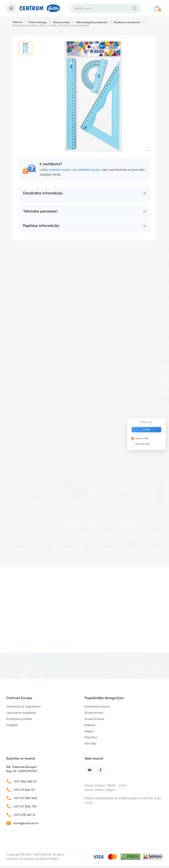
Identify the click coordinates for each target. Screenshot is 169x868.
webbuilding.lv (49, 859)
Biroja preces (94, 713)
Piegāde (12, 725)
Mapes (89, 731)
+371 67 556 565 (25, 798)
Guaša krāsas (94, 719)
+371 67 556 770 (25, 806)
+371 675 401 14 (24, 815)
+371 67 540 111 (24, 790)
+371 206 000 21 (25, 781)
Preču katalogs (38, 22)
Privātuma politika (19, 719)
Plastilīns (91, 737)
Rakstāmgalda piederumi (92, 22)
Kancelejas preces (97, 706)
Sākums (17, 22)
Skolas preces (62, 22)
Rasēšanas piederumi (127, 22)
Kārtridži (90, 743)
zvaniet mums (60, 170)
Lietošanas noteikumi (21, 713)
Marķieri (90, 725)
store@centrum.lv (26, 823)
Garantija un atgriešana (23, 706)
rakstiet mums (89, 170)
